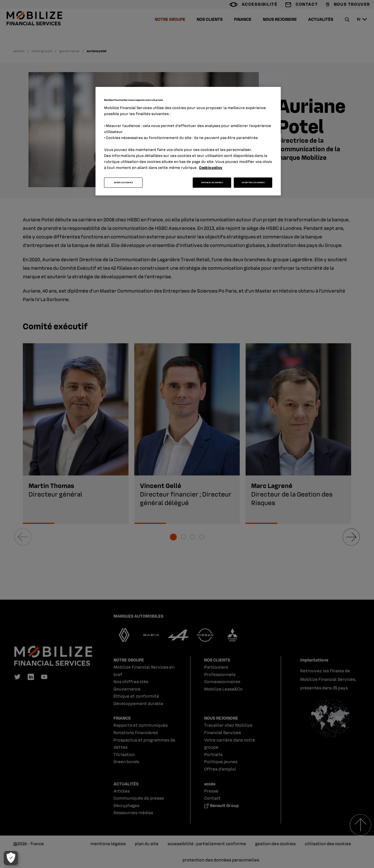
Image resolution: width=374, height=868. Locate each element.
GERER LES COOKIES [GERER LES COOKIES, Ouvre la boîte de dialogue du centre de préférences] (123, 182)
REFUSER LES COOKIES (212, 182)
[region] (188, 141)
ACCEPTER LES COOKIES (253, 182)
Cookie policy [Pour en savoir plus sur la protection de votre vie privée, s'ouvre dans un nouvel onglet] (211, 167)
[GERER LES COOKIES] (9, 858)
